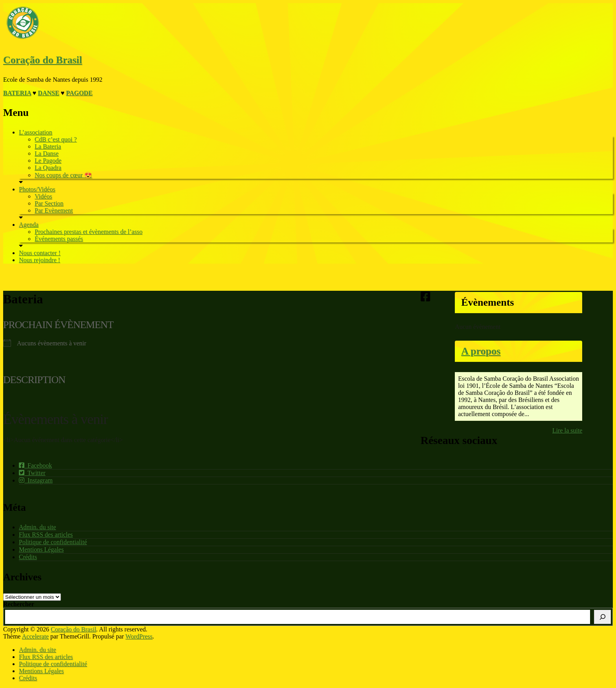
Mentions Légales (41, 549)
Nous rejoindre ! (40, 260)
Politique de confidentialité (53, 542)
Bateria (17, 93)
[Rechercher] (602, 617)
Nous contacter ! (40, 253)
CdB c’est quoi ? (56, 139)
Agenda (29, 225)
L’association (36, 132)
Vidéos (43, 196)
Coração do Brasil (43, 60)
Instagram (36, 480)
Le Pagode (48, 161)
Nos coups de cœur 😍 (63, 175)
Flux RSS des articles (46, 535)
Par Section (49, 203)
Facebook (35, 465)
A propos (481, 351)
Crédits (28, 557)
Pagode (79, 93)
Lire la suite (567, 430)
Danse (48, 93)
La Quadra (48, 168)
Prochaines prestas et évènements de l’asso (88, 232)
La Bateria (48, 146)
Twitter (32, 473)
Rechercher (19, 604)
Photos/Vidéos (37, 189)
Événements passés (59, 239)
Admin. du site (38, 527)
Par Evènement (54, 210)
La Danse (47, 153)
